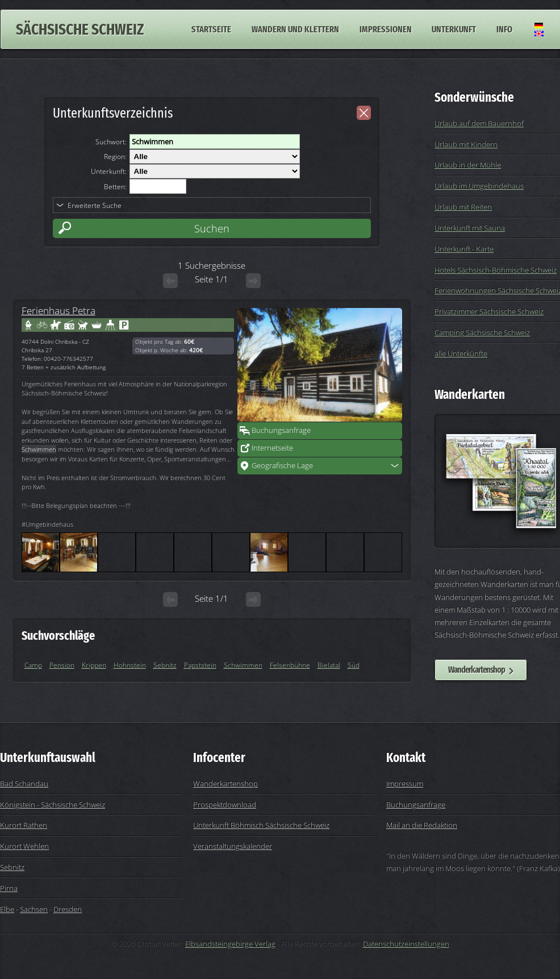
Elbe (7, 909)
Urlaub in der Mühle (468, 165)
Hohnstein (130, 665)
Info (504, 29)
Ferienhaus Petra (58, 310)
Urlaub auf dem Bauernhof (479, 123)
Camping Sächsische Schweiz (482, 332)
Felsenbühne (290, 665)
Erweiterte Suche (95, 205)
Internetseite (272, 448)
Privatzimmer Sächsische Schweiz (489, 311)
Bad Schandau (24, 784)
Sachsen (34, 909)
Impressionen (386, 29)
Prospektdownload (225, 805)
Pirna (9, 888)
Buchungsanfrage (281, 430)
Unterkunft (454, 29)
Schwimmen (243, 665)
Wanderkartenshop (477, 670)
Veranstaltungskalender (233, 846)
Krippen (94, 665)
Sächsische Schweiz (80, 29)
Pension (62, 665)
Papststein (200, 665)
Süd (354, 665)
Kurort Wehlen (24, 846)
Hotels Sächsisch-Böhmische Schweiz (496, 270)
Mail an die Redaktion (422, 825)
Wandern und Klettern (295, 29)
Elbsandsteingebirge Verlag (230, 944)
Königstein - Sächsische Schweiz (53, 805)
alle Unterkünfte (461, 353)
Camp (33, 665)
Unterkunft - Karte (464, 249)
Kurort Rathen (24, 825)
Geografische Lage (282, 465)
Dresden (68, 909)
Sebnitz (165, 665)
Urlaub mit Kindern (466, 144)
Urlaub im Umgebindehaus (479, 186)
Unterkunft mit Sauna (470, 228)
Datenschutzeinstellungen (406, 944)
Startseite (211, 29)
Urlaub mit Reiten (463, 207)
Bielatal (329, 665)
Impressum (405, 784)
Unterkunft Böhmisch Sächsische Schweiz (261, 825)
